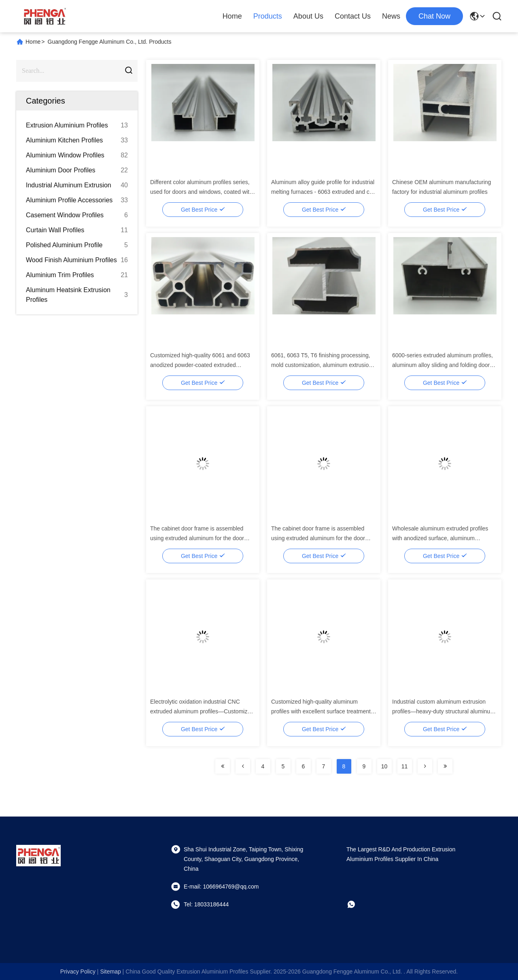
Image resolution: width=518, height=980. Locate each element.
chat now (434, 16)
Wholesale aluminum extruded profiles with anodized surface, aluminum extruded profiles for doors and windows (442, 538)
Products (268, 16)
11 (405, 766)
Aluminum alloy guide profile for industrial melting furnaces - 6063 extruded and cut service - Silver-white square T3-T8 (323, 192)
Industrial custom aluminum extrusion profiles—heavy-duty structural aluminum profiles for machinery (444, 711)
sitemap (110, 972)
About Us (308, 16)
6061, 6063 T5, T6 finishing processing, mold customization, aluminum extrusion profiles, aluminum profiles (322, 365)
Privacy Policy (78, 972)
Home (232, 16)
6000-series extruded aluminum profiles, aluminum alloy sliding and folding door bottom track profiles (443, 365)
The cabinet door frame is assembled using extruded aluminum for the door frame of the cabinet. (197, 538)
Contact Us (353, 16)
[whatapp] (357, 904)
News (391, 16)
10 (384, 766)
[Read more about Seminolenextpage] (223, 766)
